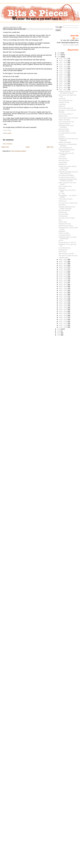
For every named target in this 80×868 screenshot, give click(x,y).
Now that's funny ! (64, 161)
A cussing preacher (65, 235)
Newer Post (5, 147)
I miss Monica (63, 170)
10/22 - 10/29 (63, 78)
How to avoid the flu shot (66, 122)
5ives (60, 220)
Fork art (61, 135)
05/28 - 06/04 (63, 287)
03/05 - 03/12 (63, 310)
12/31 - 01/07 (63, 59)
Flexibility (61, 112)
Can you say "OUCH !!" (66, 114)
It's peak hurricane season (67, 177)
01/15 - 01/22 (63, 323)
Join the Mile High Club (66, 108)
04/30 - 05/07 (63, 294)
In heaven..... (63, 137)
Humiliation (62, 205)
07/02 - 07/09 (63, 277)
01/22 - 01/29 (63, 321)
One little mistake (64, 131)
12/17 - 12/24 (63, 62)
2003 (59, 333)
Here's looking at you (65, 186)
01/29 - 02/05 (63, 319)
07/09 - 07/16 (63, 275)
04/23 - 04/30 (63, 296)
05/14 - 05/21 (63, 290)
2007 (59, 55)
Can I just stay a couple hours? (68, 203)
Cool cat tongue (64, 214)
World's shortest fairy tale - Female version (67, 150)
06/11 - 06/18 (63, 283)
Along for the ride (64, 102)
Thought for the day (65, 224)
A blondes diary (63, 258)
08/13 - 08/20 (63, 265)
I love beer (62, 157)
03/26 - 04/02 (63, 304)
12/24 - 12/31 (63, 61)
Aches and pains (64, 129)
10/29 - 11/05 (63, 76)
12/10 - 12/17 (63, 64)
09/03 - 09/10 (63, 259)
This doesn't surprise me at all (68, 256)
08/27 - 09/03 (63, 261)
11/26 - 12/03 (63, 68)
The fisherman (63, 216)
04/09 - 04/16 (63, 300)
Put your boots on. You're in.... (68, 242)
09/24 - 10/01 (63, 86)
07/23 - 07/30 (63, 271)
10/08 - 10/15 (63, 82)
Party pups (62, 188)
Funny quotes (63, 159)
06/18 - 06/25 (63, 281)
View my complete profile (71, 45)
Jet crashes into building (66, 175)
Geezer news (63, 222)
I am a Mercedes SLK (65, 148)
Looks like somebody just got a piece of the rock (68, 173)
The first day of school (65, 199)
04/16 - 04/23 (63, 298)
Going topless (63, 163)
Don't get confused (64, 210)
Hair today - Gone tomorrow (67, 110)
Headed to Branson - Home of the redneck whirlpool (68, 92)
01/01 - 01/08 (63, 327)
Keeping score (63, 250)
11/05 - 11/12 (63, 74)
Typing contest (63, 116)
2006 (59, 57)
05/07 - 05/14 (63, 292)
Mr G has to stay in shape (67, 218)
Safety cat (62, 106)
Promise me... (63, 201)
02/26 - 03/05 (63, 312)
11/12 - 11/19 (63, 72)
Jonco (77, 38)
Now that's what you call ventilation (66, 154)
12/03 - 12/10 (63, 66)
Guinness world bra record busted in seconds (67, 208)
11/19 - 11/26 (63, 70)
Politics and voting (64, 120)
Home (28, 147)
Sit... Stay (62, 194)
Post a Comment (8, 144)
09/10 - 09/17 (63, 90)
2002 (59, 335)
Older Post (50, 147)
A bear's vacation (64, 233)
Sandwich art (63, 164)
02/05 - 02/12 (63, 317)
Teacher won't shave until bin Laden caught (68, 167)
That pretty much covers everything (66, 126)
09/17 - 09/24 (63, 88)
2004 (59, 331)
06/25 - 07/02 (63, 279)
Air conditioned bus (65, 248)
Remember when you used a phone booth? (68, 238)
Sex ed (61, 240)
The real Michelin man (66, 100)
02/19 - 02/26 (63, 314)
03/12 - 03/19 (63, 308)
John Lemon (62, 252)
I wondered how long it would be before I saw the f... (68, 180)
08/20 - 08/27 (63, 263)
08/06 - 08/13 (63, 267)
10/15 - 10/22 (63, 80)
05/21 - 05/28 (63, 288)
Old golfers (62, 231)
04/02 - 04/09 (63, 302)
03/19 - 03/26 (63, 306)
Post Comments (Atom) (19, 151)
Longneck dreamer (64, 124)
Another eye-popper (65, 142)
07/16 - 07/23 (63, 273)
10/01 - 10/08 (63, 84)
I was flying (62, 104)
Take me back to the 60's (66, 254)
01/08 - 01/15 (63, 325)
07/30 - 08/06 (63, 269)
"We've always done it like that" (14, 29)
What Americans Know (66, 226)
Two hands (62, 98)
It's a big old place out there (67, 133)
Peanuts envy (63, 212)
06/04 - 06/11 (63, 285)
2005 (59, 329)
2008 (59, 53)
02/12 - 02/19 (63, 316)
